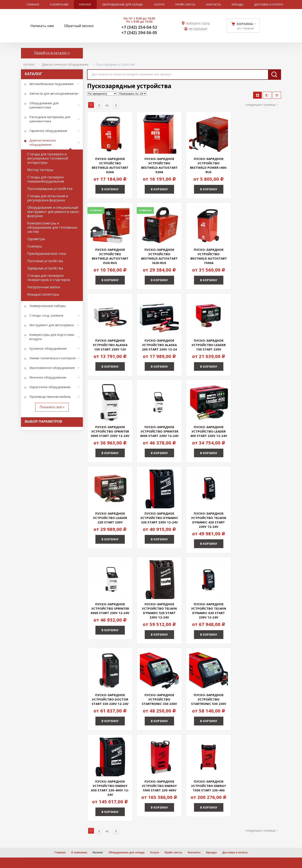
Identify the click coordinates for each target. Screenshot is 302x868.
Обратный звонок (79, 26)
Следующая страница (260, 105)
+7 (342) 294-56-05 (139, 33)
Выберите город (198, 23)
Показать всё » (52, 407)
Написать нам (42, 26)
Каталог (29, 64)
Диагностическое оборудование (65, 64)
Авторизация (198, 29)
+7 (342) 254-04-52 (139, 27)
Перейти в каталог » (52, 53)
